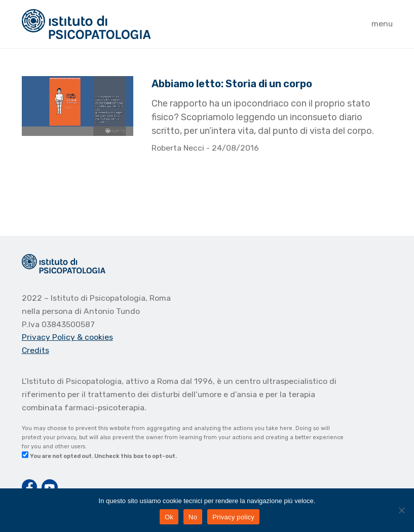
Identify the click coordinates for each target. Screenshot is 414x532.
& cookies (95, 337)
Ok (169, 517)
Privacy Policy (49, 337)
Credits (35, 350)
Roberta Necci (179, 148)
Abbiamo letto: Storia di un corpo (232, 84)
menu (382, 24)
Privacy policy (233, 517)
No (193, 517)
